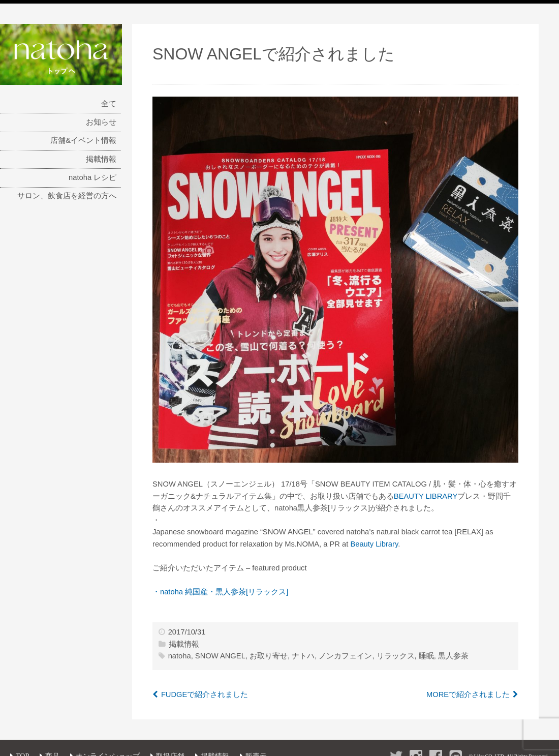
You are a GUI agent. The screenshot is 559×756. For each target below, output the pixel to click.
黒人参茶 (453, 656)
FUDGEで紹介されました (205, 694)
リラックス (396, 656)
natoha (180, 656)
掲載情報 (101, 159)
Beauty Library (374, 544)
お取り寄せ (269, 656)
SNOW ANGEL (220, 656)
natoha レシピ (92, 177)
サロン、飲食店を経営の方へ (67, 196)
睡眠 (426, 656)
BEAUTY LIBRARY (426, 496)
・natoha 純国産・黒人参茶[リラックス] (220, 592)
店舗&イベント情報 (83, 140)
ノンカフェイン (345, 656)
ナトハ (303, 656)
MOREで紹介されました (468, 694)
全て (109, 104)
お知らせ (101, 122)
